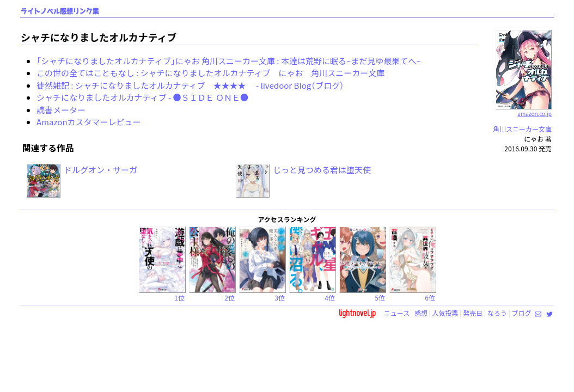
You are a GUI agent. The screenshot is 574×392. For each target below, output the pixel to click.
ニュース (397, 313)
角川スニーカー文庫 (522, 129)
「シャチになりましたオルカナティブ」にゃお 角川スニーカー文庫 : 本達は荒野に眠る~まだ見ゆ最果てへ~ (229, 61)
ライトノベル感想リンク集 (60, 11)
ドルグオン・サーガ (100, 170)
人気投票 (445, 313)
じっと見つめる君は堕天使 (322, 170)
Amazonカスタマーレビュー (89, 122)
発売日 (473, 313)
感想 (421, 313)
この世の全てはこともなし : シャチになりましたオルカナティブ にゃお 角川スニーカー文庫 (210, 73)
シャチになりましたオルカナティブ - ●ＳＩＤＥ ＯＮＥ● (142, 97)
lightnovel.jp (357, 313)
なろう (497, 313)
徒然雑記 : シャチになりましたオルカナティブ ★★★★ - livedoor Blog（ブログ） (190, 85)
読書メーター (61, 110)
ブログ (521, 313)
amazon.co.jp (524, 109)
